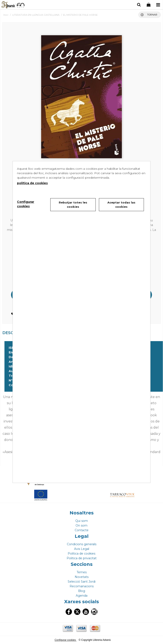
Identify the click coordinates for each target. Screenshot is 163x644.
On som (81, 525)
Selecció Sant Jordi (82, 582)
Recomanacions (82, 586)
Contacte (82, 530)
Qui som (82, 521)
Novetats (82, 577)
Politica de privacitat (82, 558)
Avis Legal (82, 549)
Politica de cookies (81, 554)
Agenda (82, 596)
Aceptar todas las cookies (121, 205)
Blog (82, 591)
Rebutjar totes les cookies (73, 205)
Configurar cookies (65, 640)
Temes (82, 572)
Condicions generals (82, 544)
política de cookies (32, 183)
